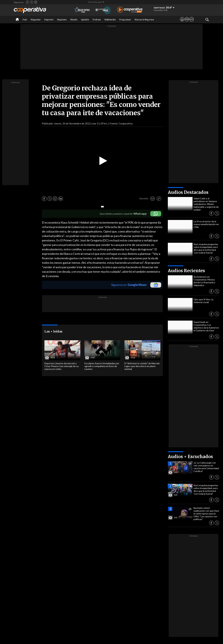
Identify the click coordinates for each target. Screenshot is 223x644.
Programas (125, 20)
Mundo (74, 20)
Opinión (85, 20)
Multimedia (110, 20)
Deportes (49, 20)
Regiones (62, 20)
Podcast (97, 20)
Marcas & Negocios (144, 20)
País (25, 20)
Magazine (36, 20)
